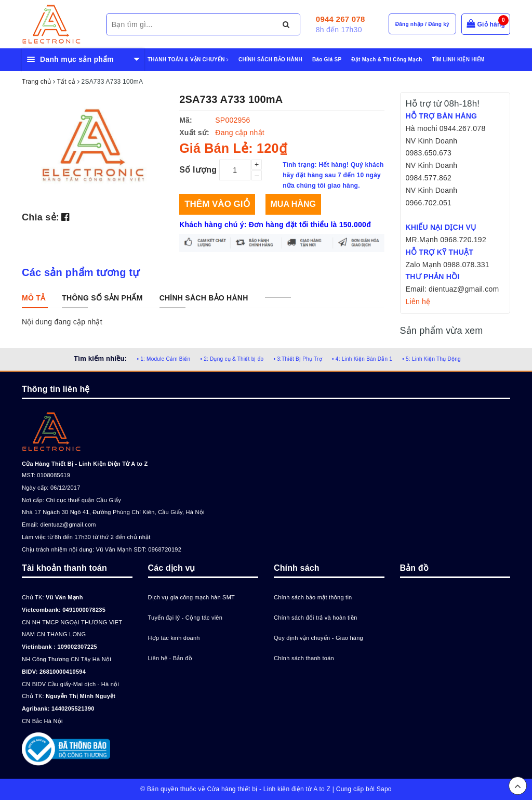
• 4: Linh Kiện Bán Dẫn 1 (362, 359)
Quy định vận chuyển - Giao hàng (318, 638)
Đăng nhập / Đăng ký (422, 24)
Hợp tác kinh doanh (174, 638)
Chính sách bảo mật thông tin (313, 597)
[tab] (34, 298)
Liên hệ (418, 301)
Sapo (384, 789)
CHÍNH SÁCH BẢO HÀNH (270, 60)
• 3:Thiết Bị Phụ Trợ (298, 359)
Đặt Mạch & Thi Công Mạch (387, 60)
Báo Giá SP (327, 60)
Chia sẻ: (41, 217)
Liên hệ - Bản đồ (170, 658)
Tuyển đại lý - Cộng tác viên (185, 618)
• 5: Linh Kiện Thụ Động (431, 359)
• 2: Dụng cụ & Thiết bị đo (232, 359)
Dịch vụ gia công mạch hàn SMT (192, 597)
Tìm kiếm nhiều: (100, 358)
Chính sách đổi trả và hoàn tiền (316, 618)
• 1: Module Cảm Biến (163, 359)
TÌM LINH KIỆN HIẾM (458, 60)
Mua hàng (293, 204)
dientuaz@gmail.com (68, 524)
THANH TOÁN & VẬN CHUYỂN (188, 60)
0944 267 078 (341, 19)
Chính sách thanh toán (304, 658)
